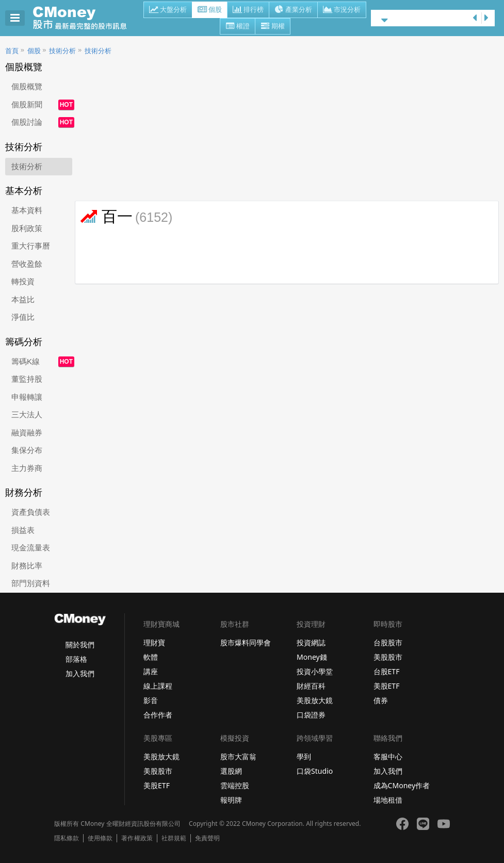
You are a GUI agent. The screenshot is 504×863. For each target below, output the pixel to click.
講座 (151, 671)
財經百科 (311, 686)
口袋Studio (315, 771)
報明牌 (231, 800)
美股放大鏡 (315, 700)
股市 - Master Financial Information (85, 18)
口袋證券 (311, 715)
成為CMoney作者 (402, 785)
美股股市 (388, 657)
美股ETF (387, 686)
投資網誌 (311, 642)
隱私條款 (67, 838)
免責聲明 (207, 838)
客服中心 (388, 756)
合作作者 (158, 715)
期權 (273, 27)
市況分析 (342, 10)
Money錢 (312, 657)
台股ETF (387, 671)
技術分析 (62, 51)
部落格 (76, 659)
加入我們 (80, 673)
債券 (381, 700)
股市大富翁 (238, 756)
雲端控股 (235, 785)
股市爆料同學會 (246, 642)
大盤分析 (168, 10)
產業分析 (293, 10)
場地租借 (388, 800)
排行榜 (248, 10)
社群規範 (174, 838)
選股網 (231, 771)
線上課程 (158, 686)
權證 (238, 27)
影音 (151, 700)
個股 (210, 10)
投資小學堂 (315, 671)
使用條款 (100, 838)
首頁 (12, 51)
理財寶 (154, 642)
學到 (304, 756)
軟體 (151, 657)
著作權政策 (137, 838)
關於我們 (80, 645)
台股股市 (388, 642)
